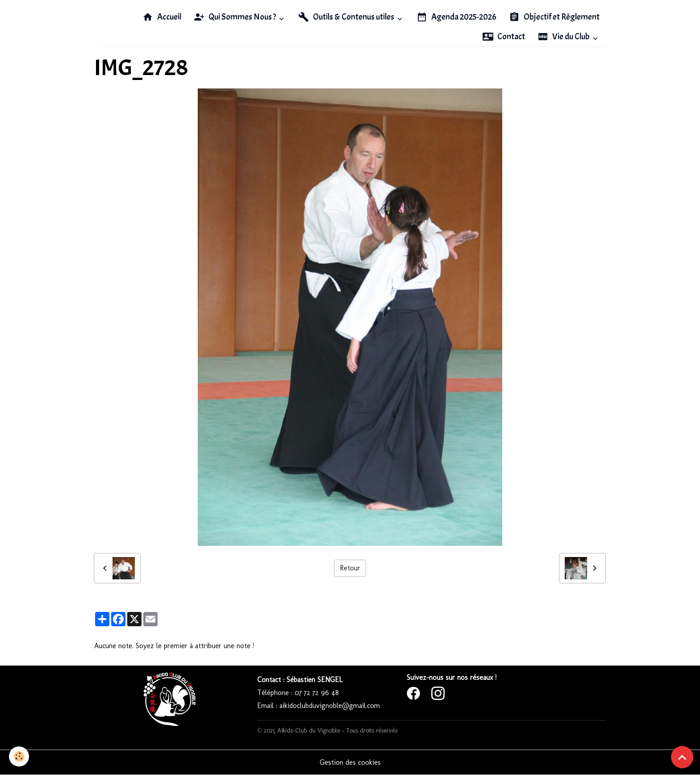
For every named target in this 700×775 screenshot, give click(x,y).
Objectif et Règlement (554, 17)
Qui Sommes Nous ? (235, 17)
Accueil (162, 17)
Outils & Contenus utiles (347, 17)
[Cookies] (19, 756)
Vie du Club (564, 37)
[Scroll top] (682, 757)
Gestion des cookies (350, 762)
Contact (504, 37)
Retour (350, 568)
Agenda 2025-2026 (456, 17)
